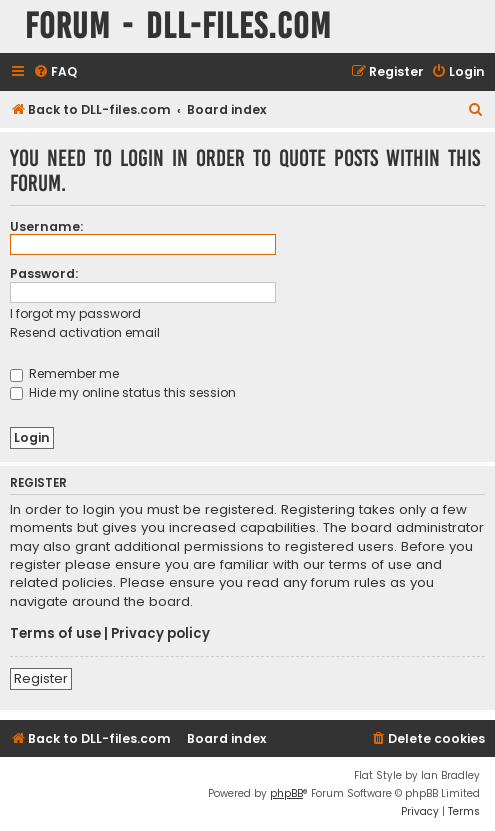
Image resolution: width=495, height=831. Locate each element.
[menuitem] (55, 72)
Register (41, 678)
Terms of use (55, 634)
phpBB (286, 793)
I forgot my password (75, 313)
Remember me (64, 373)
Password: (44, 273)
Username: (46, 226)
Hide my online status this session (123, 392)
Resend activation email (85, 332)
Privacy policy (160, 634)
